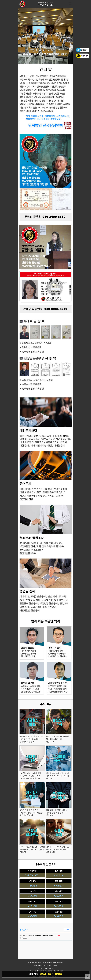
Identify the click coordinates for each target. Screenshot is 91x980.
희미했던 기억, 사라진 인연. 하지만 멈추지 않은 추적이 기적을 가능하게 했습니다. (30, 776)
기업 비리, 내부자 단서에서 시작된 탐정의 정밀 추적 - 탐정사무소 (57, 813)
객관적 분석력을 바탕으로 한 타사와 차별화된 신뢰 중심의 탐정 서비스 (57, 776)
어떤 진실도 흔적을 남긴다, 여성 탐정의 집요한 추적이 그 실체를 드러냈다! (32, 850)
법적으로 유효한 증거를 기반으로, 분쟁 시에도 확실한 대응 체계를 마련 (31, 813)
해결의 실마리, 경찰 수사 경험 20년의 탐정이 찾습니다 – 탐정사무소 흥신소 (31, 739)
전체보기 (67, 930)
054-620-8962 (45, 974)
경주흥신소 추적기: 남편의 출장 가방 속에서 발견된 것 (40, 936)
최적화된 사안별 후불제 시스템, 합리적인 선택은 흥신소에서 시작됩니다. (59, 850)
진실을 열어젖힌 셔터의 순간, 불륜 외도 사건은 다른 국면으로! (58, 739)
